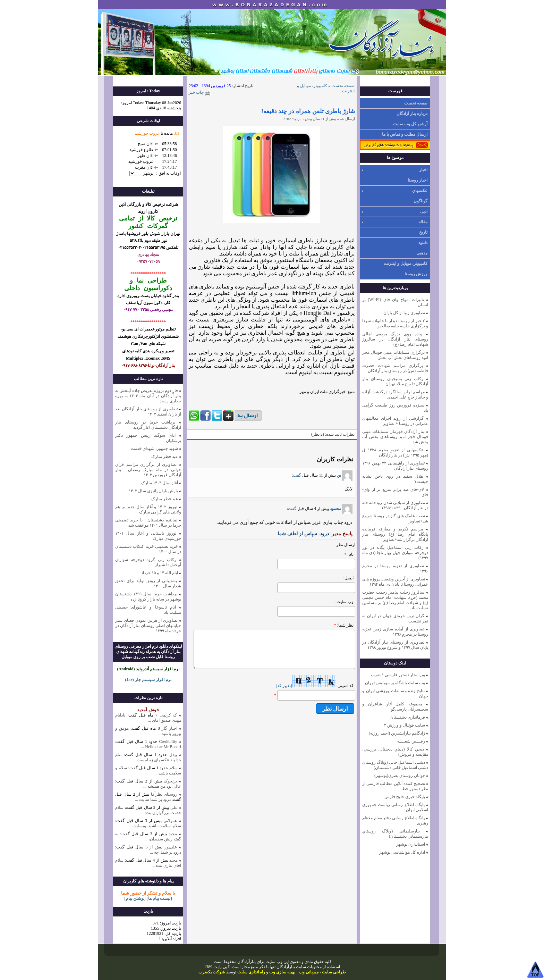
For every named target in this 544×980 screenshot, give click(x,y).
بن (345, 475)
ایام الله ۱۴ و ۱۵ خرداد (160, 573)
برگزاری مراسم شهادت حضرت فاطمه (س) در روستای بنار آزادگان (395, 368)
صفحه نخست (416, 103)
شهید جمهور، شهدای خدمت (154, 449)
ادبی (424, 211)
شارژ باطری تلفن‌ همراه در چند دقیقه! (308, 111)
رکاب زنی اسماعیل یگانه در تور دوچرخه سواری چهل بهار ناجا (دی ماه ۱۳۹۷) (395, 553)
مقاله (423, 222)
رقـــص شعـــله (411, 741)
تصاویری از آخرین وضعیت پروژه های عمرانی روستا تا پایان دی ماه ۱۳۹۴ (395, 582)
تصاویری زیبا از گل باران (404, 313)
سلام (173, 768)
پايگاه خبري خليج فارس (405, 797)
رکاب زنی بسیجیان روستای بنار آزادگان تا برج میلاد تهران (395, 381)
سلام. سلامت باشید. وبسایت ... (155, 826)
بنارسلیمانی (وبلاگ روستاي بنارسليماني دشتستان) (395, 834)
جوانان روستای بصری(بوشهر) (400, 776)
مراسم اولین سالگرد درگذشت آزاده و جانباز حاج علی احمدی (395, 395)
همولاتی (170, 821)
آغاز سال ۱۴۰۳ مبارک (160, 483)
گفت (297, 475)
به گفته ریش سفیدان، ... (148, 836)
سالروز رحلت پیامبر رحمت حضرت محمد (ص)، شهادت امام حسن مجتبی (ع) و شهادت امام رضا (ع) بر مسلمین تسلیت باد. (395, 600)
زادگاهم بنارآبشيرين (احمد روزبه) (397, 733)
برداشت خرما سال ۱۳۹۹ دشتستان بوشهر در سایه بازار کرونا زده (148, 597)
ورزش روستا (416, 274)
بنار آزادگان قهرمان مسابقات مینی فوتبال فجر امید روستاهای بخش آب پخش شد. (395, 437)
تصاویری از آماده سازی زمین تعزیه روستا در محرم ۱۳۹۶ (395, 632)
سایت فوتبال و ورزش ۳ (405, 725)
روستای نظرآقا (164, 794)
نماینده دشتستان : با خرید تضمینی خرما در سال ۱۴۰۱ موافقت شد (148, 523)
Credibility (167, 742)
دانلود (423, 243)
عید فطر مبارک (165, 457)
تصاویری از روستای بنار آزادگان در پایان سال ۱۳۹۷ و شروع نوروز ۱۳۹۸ (395, 645)
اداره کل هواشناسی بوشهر (402, 852)
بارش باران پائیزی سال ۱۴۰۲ (153, 491)
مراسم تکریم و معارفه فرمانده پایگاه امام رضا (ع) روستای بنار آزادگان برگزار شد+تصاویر (395, 534)
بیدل (173, 755)
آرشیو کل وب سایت (410, 124)
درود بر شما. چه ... (165, 852)
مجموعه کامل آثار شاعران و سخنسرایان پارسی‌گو (395, 707)
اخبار (423, 170)
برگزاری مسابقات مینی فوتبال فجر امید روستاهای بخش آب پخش (395, 355)
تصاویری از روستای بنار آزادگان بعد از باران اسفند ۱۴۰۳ (148, 412)
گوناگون (420, 201)
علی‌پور (171, 847)
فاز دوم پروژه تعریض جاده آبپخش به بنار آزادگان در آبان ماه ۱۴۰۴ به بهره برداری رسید (148, 396)
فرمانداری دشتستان (408, 717)
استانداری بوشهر (411, 844)
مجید (173, 834)
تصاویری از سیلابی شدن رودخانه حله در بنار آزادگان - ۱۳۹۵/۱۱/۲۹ (395, 505)
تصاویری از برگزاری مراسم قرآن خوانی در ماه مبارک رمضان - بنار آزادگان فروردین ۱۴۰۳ (148, 470)
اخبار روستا (418, 180)
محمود (341, 509)
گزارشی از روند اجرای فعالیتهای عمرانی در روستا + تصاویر (395, 421)
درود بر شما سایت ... (153, 799)
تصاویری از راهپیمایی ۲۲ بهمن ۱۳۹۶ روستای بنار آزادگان (395, 466)
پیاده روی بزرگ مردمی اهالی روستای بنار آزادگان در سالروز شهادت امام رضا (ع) (395, 339)
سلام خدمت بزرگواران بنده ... (148, 810)
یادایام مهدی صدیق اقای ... (148, 718)
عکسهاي (420, 191)
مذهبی (422, 253)
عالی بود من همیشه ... (162, 786)
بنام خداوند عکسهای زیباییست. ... (148, 757)
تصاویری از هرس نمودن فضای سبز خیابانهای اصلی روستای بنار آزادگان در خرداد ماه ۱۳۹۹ (148, 626)
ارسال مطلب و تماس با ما (405, 134)
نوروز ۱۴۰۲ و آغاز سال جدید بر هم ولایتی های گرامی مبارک (148, 509)
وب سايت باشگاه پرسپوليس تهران (395, 683)
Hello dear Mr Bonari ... (161, 747)
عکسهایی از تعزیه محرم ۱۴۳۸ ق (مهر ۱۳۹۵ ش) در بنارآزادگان (395, 453)
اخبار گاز (169, 728)
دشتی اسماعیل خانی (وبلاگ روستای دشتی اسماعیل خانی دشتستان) (395, 765)
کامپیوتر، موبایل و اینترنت (406, 263)
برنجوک (170, 781)
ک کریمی (168, 715)
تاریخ (423, 232)
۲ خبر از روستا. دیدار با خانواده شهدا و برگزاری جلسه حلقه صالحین (395, 323)
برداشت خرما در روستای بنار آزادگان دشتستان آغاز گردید (148, 425)
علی (174, 807)
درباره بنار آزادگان (412, 114)
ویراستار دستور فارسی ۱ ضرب (398, 675)
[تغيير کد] (284, 686)
